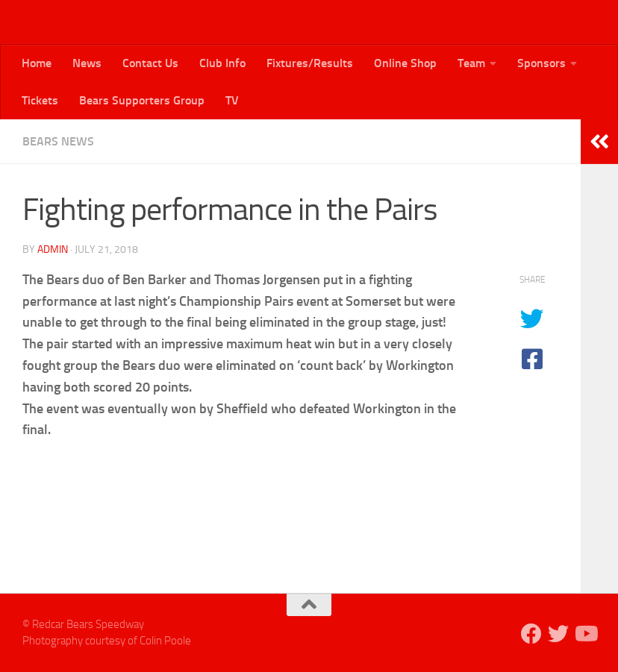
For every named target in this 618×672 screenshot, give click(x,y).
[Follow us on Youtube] (585, 634)
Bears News (58, 141)
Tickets (40, 100)
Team (471, 63)
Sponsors (541, 63)
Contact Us (150, 63)
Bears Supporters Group (142, 100)
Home (37, 63)
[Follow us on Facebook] (531, 634)
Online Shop (405, 63)
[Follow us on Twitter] (558, 634)
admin (53, 249)
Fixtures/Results (310, 63)
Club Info (222, 63)
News (87, 63)
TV (232, 100)
